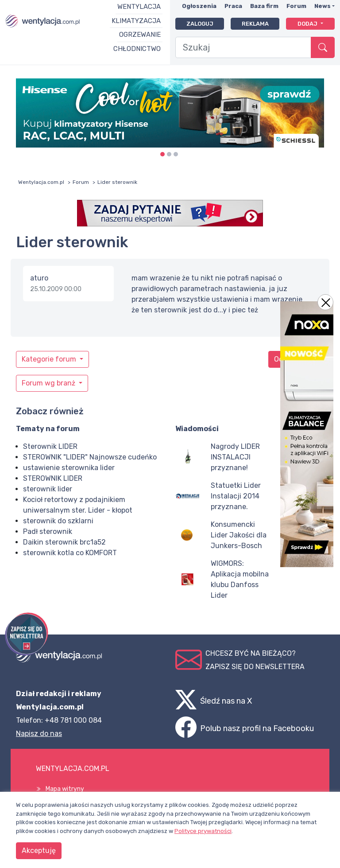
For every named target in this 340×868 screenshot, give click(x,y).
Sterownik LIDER (50, 446)
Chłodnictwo (137, 49)
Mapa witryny (65, 789)
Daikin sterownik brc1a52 (64, 542)
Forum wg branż (49, 383)
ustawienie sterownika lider (69, 468)
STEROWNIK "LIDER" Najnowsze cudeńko (90, 457)
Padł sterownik (48, 531)
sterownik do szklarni (58, 521)
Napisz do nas (39, 734)
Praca (233, 6)
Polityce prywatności (203, 831)
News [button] (323, 6)
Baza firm (264, 6)
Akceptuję (39, 850)
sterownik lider (48, 489)
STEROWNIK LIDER (53, 478)
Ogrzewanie (140, 35)
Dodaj (308, 24)
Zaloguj (200, 24)
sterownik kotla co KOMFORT (70, 553)
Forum (296, 6)
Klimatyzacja (136, 21)
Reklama (255, 24)
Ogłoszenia (199, 6)
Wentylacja (139, 7)
